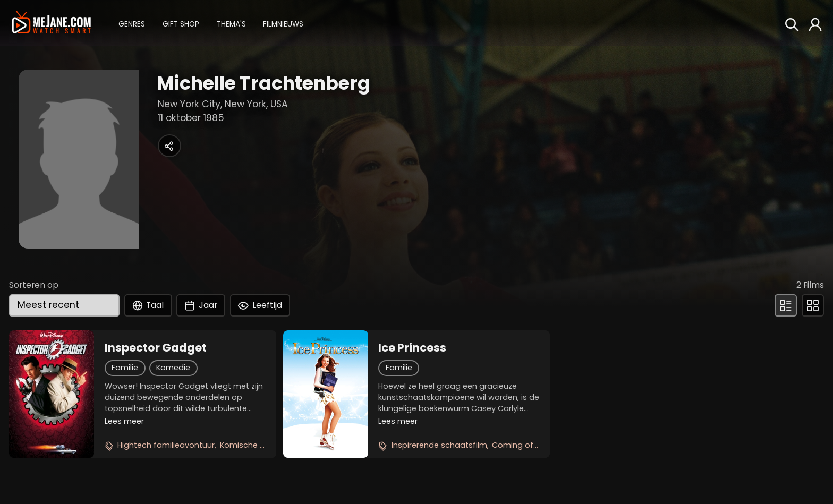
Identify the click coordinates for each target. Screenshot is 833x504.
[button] (132, 23)
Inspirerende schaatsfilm (439, 445)
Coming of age (521, 445)
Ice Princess (412, 348)
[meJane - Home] (51, 23)
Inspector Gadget (156, 348)
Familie (125, 368)
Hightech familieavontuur (166, 445)
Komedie (173, 368)
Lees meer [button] (124, 421)
